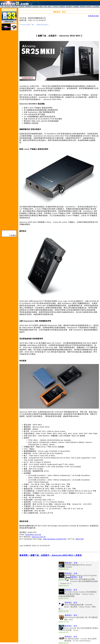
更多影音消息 (94, 16)
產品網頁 (69, 7)
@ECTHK (80, 539)
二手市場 (55, 7)
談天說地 (36, 7)
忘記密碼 (96, 7)
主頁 (2, 7)
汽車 (45, 7)
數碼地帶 (29, 7)
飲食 (50, 7)
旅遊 (41, 7)
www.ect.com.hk (39, 537)
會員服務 (76, 7)
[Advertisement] (39, 577)
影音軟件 (22, 7)
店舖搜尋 (62, 7)
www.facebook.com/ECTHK (55, 539)
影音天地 (15, 7)
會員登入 (89, 7)
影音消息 (8, 7)
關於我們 (83, 7)
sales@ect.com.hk (33, 535)
